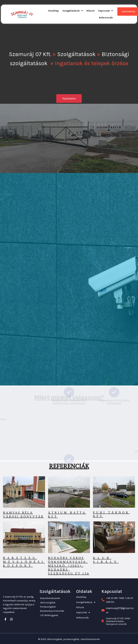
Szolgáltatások (76, 54)
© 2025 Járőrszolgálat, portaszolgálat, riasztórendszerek (69, 639)
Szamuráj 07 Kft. (30, 54)
